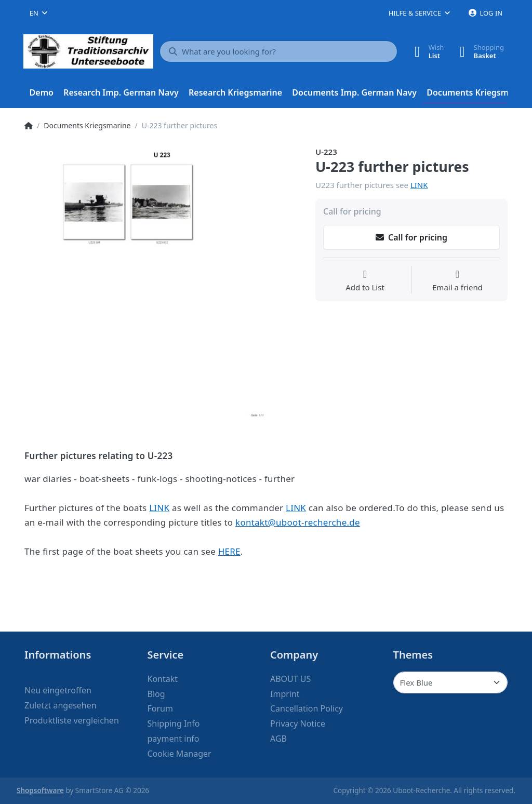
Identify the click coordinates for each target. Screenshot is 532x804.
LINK (419, 185)
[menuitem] (42, 93)
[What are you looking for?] (278, 51)
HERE (229, 551)
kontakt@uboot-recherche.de (298, 522)
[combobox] (38, 13)
